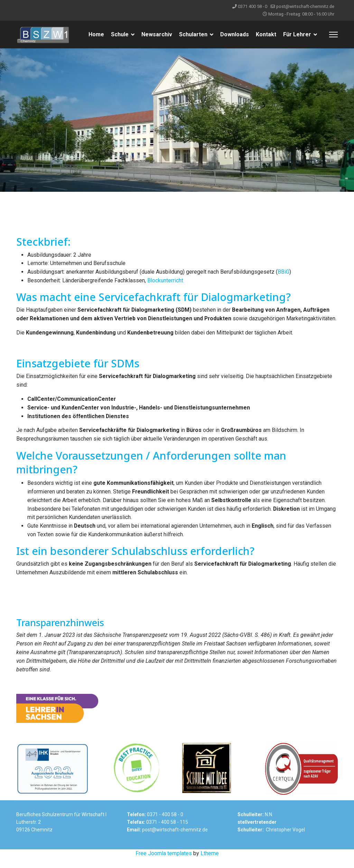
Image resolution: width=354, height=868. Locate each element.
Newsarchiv (157, 34)
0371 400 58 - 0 (253, 6)
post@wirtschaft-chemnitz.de (305, 6)
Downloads (235, 34)
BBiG (283, 272)
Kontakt (266, 34)
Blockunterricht (165, 280)
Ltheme (210, 863)
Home (96, 34)
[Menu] (333, 35)
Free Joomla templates (164, 863)
